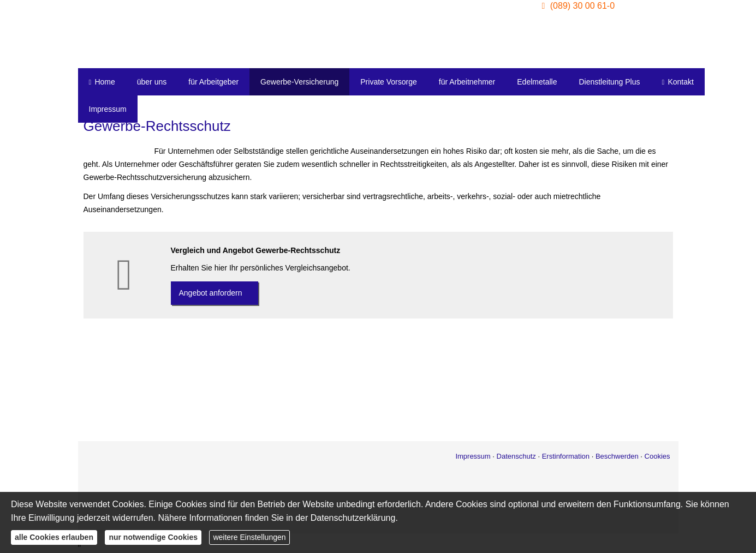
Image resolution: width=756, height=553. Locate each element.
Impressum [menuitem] (108, 109)
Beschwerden (617, 456)
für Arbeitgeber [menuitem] (213, 82)
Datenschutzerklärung (353, 518)
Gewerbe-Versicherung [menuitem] (299, 82)
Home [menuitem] (102, 82)
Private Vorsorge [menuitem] (389, 82)
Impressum (473, 456)
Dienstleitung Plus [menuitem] (609, 82)
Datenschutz (516, 456)
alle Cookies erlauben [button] (54, 537)
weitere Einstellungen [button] (249, 537)
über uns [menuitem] (152, 82)
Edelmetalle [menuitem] (537, 82)
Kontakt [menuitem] (678, 82)
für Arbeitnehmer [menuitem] (467, 82)
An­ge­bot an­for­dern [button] (211, 293)
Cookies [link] (657, 456)
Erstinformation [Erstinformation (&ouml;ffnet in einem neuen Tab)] (566, 456)
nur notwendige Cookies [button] (153, 537)
